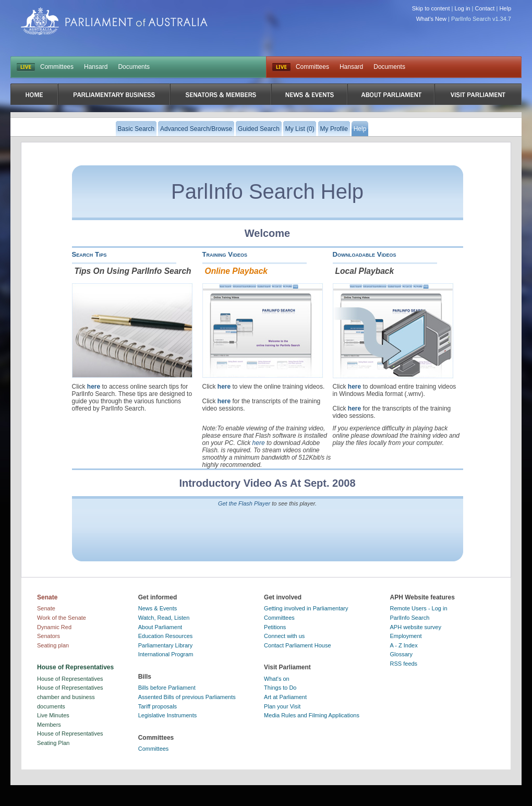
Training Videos (225, 254)
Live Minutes (53, 715)
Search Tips (89, 254)
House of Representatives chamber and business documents (70, 697)
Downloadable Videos (365, 254)
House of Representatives (70, 679)
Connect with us (284, 636)
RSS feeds (404, 664)
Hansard (96, 67)
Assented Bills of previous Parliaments (187, 697)
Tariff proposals (158, 706)
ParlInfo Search (410, 618)
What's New (431, 19)
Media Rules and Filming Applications (312, 715)
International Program (166, 654)
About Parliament (160, 627)
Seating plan (53, 645)
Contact (485, 8)
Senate (46, 608)
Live (281, 67)
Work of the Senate (62, 618)
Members (49, 725)
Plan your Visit (282, 706)
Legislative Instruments (168, 715)
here (94, 387)
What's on (277, 679)
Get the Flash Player (244, 503)
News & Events (158, 608)
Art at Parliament (285, 697)
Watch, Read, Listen (164, 618)
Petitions (275, 627)
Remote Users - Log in (419, 608)
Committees (57, 67)
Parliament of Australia (114, 21)
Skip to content (431, 8)
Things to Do (280, 688)
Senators (49, 636)
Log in (463, 8)
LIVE (26, 67)
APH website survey (416, 627)
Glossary (401, 654)
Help (505, 8)
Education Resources (166, 636)
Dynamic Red (54, 627)
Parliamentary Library (166, 645)
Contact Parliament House (297, 645)
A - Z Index (404, 645)
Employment (406, 636)
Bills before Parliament (167, 688)
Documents (134, 67)
